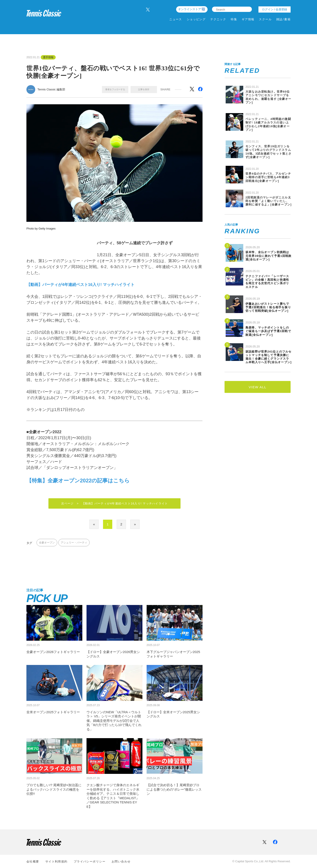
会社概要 (33, 861)
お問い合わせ (121, 861)
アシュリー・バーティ (74, 543)
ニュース (176, 19)
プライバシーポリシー (90, 861)
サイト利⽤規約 (56, 861)
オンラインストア (190, 9)
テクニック (218, 19)
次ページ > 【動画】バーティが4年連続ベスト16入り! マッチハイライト (115, 504)
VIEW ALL (258, 387)
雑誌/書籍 (283, 19)
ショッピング (196, 19)
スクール (265, 19)
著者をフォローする (115, 89)
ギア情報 (248, 19)
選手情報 (48, 57)
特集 (234, 19)
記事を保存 (144, 89)
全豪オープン (47, 543)
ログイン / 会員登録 (275, 9)
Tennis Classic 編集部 (51, 89)
